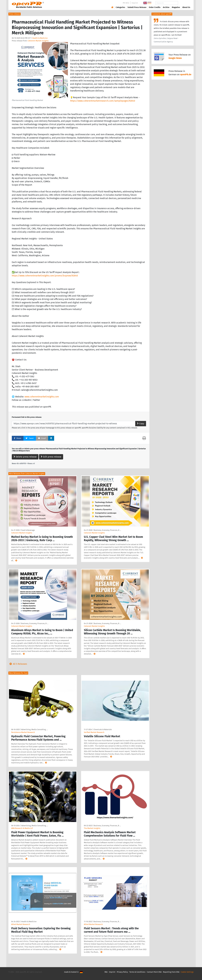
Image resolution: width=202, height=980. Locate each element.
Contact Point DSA (154, 972)
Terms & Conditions (137, 972)
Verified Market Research (94, 732)
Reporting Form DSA (171, 972)
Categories (120, 7)
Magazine (176, 7)
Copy (141, 424)
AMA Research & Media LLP (22, 828)
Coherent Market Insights (38, 41)
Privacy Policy (122, 972)
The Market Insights (92, 828)
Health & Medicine (40, 38)
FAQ (106, 972)
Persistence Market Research (23, 732)
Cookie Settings (187, 972)
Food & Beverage (28, 530)
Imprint (135, 3)
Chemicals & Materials (103, 729)
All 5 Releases (18, 664)
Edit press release (51, 457)
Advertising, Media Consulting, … (35, 729)
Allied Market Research (21, 924)
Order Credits (155, 7)
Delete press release (25, 457)
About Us (186, 7)
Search (184, 3)
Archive (166, 7)
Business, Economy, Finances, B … (107, 530)
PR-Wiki (126, 3)
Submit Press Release (137, 7)
